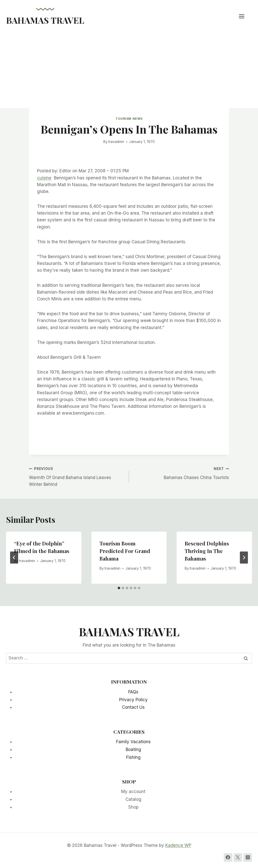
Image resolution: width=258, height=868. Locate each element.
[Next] (244, 558)
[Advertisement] (129, 70)
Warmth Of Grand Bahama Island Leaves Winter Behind (77, 476)
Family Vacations (133, 742)
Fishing (133, 757)
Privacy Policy (133, 700)
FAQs (133, 692)
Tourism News (129, 119)
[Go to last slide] (14, 558)
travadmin (116, 142)
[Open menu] (244, 16)
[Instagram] (248, 857)
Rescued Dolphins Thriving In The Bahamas (207, 551)
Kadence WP (178, 845)
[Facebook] (228, 857)
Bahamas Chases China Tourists (181, 473)
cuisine (44, 178)
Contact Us (133, 707)
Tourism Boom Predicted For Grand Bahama (125, 551)
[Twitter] (238, 857)
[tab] (119, 588)
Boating (133, 749)
